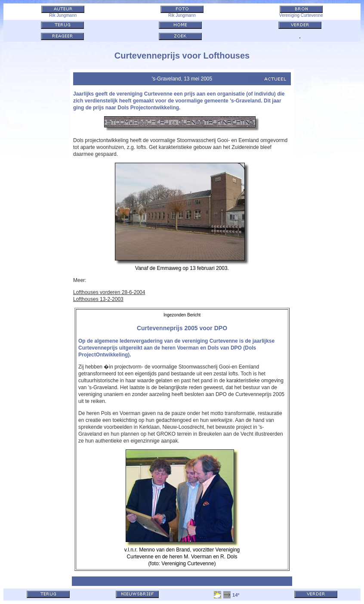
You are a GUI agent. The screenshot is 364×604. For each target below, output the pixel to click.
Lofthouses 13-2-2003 (98, 299)
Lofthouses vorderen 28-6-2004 (109, 292)
